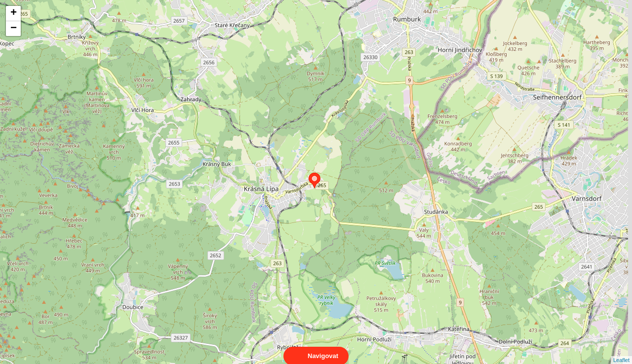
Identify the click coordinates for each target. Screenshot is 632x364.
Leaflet (621, 351)
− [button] (14, 29)
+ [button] (14, 13)
